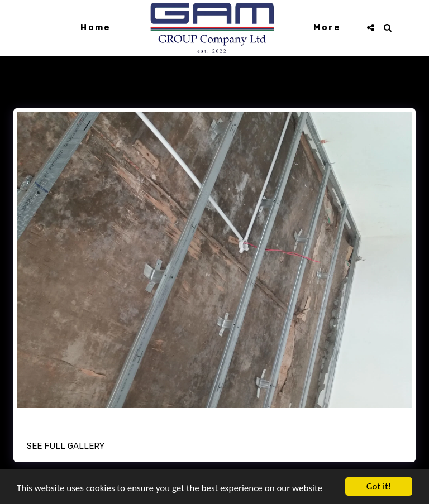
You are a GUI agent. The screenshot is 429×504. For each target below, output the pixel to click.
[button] (371, 28)
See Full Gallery (66, 446)
